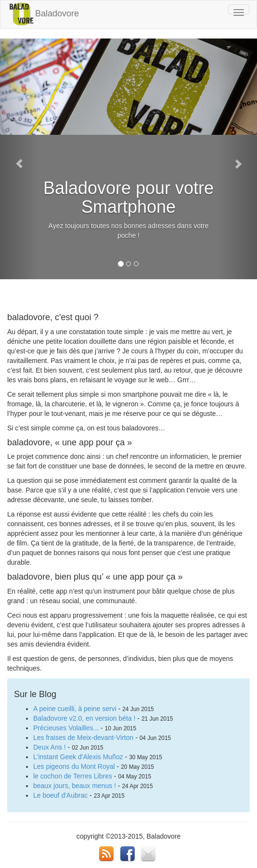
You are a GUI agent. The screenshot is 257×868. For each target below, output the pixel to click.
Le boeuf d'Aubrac (60, 795)
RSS (106, 854)
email (148, 854)
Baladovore (43, 13)
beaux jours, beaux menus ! (75, 786)
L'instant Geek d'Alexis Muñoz (78, 757)
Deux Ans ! (50, 747)
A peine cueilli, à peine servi (75, 709)
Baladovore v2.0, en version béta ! (84, 718)
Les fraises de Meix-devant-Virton (83, 738)
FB (128, 854)
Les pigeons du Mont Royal (74, 766)
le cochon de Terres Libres (73, 776)
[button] (19, 159)
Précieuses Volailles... (66, 728)
